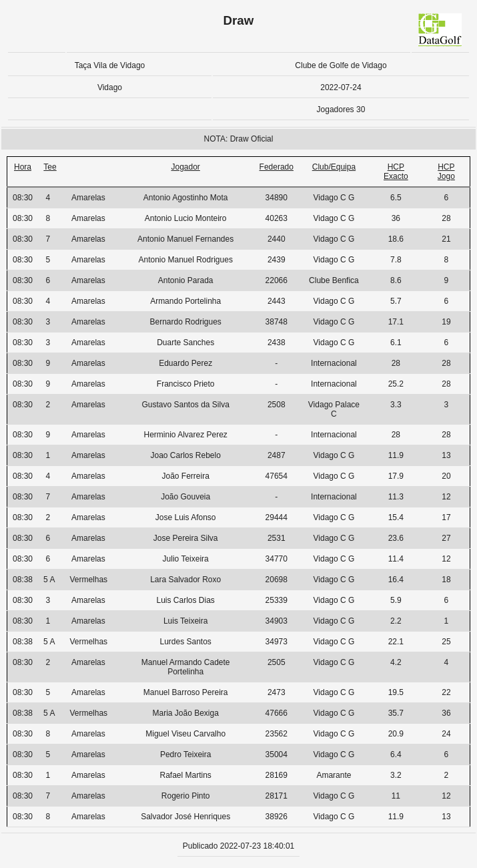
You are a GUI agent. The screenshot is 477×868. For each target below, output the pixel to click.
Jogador (185, 167)
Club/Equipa (334, 167)
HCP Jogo (446, 172)
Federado (277, 167)
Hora (23, 167)
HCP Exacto (396, 172)
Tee (50, 167)
